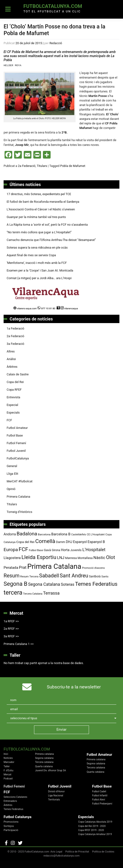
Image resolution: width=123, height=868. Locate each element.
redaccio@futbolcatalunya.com (61, 856)
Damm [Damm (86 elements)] (61, 542)
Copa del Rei (15, 382)
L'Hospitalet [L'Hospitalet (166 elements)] (94, 550)
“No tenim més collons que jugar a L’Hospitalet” (39, 232)
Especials (13, 413)
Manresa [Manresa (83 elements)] (71, 558)
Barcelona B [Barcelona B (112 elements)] (61, 534)
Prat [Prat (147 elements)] (23, 567)
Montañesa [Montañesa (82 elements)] (85, 558)
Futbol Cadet (99, 791)
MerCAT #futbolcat (20, 481)
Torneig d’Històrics (20, 512)
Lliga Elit (12, 474)
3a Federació (15, 344)
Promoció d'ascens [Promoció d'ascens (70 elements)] (93, 568)
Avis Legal (56, 852)
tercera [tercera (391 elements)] (13, 593)
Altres (11, 351)
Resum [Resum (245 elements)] (12, 576)
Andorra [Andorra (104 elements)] (10, 534)
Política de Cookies (103, 852)
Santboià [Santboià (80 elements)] (95, 576)
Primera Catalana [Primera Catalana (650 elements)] (54, 566)
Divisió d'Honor (56, 791)
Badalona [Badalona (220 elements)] (27, 534)
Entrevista (14, 397)
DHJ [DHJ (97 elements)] (69, 542)
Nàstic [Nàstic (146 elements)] (99, 558)
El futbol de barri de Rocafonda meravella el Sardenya (43, 202)
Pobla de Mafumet (73, 166)
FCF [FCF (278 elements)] (23, 549)
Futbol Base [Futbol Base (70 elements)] (36, 550)
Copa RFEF (14, 390)
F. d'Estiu (8, 770)
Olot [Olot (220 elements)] (110, 557)
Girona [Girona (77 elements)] (56, 550)
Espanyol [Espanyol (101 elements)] (80, 542)
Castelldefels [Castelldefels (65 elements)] (79, 535)
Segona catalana (44, 758)
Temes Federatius (13, 809)
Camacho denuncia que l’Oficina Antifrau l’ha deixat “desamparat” (51, 240)
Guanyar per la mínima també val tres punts (36, 217)
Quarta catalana (44, 766)
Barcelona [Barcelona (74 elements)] (44, 534)
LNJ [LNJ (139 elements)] (61, 558)
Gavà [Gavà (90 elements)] (47, 550)
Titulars (42, 166)
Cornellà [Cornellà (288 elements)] (45, 541)
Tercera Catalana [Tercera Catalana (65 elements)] (33, 594)
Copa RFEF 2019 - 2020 (91, 830)
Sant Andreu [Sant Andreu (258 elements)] (74, 576)
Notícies (8, 758)
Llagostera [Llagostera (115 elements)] (12, 558)
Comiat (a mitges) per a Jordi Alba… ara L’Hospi (39, 278)
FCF (9, 420)
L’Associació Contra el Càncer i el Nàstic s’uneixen (41, 209)
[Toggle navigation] (8, 9)
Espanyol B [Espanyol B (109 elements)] (96, 542)
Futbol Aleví (99, 800)
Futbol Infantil (100, 796)
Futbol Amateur (17, 428)
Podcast (8, 779)
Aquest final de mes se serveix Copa (31, 255)
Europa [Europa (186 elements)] (11, 550)
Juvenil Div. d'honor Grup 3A (50, 770)
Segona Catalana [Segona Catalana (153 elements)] (44, 584)
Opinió (11, 489)
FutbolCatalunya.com (53, 6)
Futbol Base (15, 435)
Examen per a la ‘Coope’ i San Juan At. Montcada (40, 270)
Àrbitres (12, 367)
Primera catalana (44, 754)
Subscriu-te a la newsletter (74, 687)
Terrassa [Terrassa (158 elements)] (51, 593)
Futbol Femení (16, 443)
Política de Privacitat (77, 852)
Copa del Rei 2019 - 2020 (92, 826)
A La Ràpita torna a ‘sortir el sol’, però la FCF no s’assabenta (47, 225)
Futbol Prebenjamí (102, 804)
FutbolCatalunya (18, 458)
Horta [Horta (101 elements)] (65, 550)
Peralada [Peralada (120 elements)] (11, 568)
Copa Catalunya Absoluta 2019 (95, 822)
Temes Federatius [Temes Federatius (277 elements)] (96, 584)
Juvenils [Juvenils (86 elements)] (76, 550)
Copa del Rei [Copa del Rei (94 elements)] (25, 542)
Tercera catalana (44, 762)
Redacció (56, 43)
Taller (7, 766)
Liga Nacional (56, 796)
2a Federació (27, 166)
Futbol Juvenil (16, 451)
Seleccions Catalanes (15, 797)
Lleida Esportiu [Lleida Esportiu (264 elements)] (39, 557)
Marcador (9, 762)
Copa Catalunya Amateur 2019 (95, 834)
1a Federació (15, 328)
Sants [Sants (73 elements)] (105, 576)
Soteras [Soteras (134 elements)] (68, 584)
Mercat (7, 775)
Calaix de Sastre (18, 374)
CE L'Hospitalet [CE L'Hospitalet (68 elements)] (96, 535)
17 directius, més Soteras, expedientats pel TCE (39, 194)
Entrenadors (10, 801)
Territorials (54, 800)
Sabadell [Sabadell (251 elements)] (49, 576)
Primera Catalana (18, 497)
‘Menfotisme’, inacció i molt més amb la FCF (37, 263)
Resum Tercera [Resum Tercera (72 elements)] (29, 576)
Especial (12, 405)
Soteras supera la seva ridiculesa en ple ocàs (37, 248)
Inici (6, 754)
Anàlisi (11, 359)
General (12, 466)
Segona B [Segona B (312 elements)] (15, 584)
